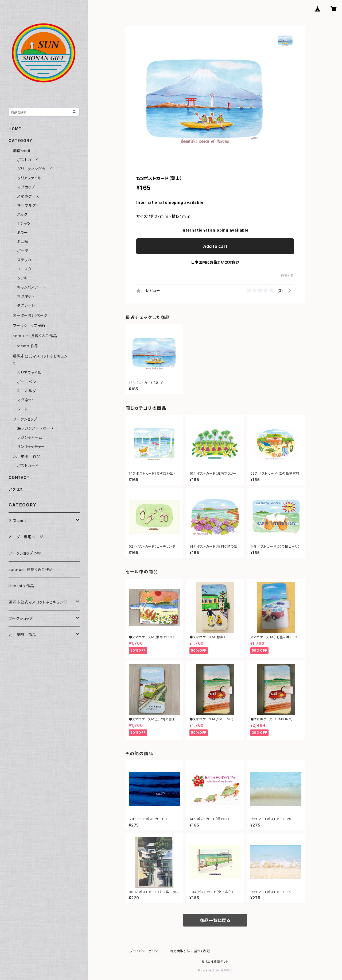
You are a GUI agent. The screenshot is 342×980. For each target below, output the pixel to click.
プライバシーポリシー (146, 951)
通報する (287, 276)
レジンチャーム (30, 437)
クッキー (24, 278)
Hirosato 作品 (26, 346)
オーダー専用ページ (30, 315)
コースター (26, 269)
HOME (15, 129)
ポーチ (23, 251)
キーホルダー (29, 205)
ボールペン (27, 382)
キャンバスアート (31, 287)
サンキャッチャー (31, 446)
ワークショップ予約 (29, 326)
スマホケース (28, 196)
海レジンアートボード (35, 428)
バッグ (22, 214)
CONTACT (19, 477)
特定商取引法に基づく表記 (190, 951)
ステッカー (26, 260)
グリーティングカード (35, 169)
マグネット (26, 296)
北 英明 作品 (27, 457)
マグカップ (26, 187)
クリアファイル (29, 178)
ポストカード (28, 160)
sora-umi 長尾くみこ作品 (35, 336)
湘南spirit (22, 151)
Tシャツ (24, 223)
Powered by (215, 970)
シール (23, 409)
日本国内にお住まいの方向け (215, 262)
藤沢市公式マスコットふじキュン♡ (38, 602)
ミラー (22, 232)
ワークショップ (25, 419)
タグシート (26, 305)
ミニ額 (23, 242)
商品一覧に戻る (215, 920)
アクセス (16, 489)
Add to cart (215, 246)
